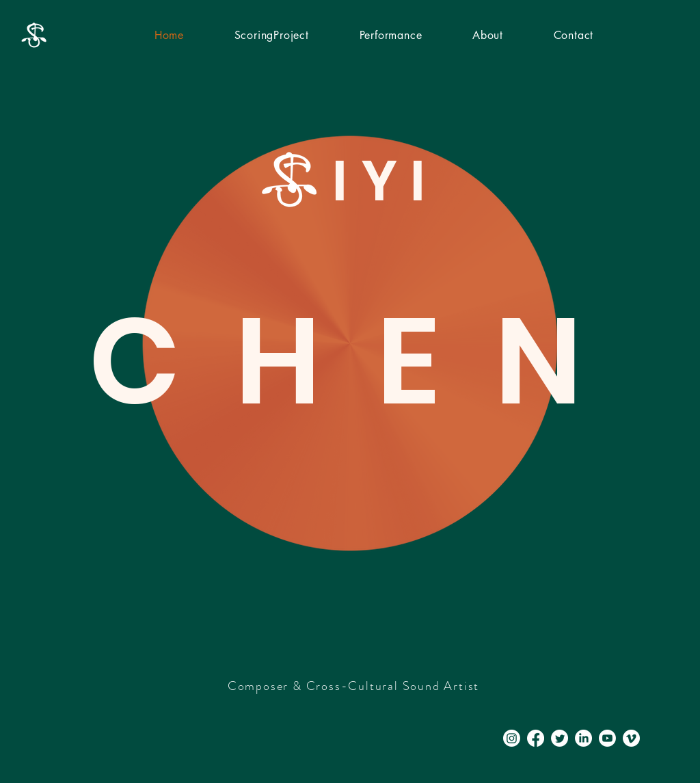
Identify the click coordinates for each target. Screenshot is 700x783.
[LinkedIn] (583, 738)
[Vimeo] (631, 738)
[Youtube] (607, 738)
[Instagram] (512, 738)
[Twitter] (560, 738)
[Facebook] (536, 738)
